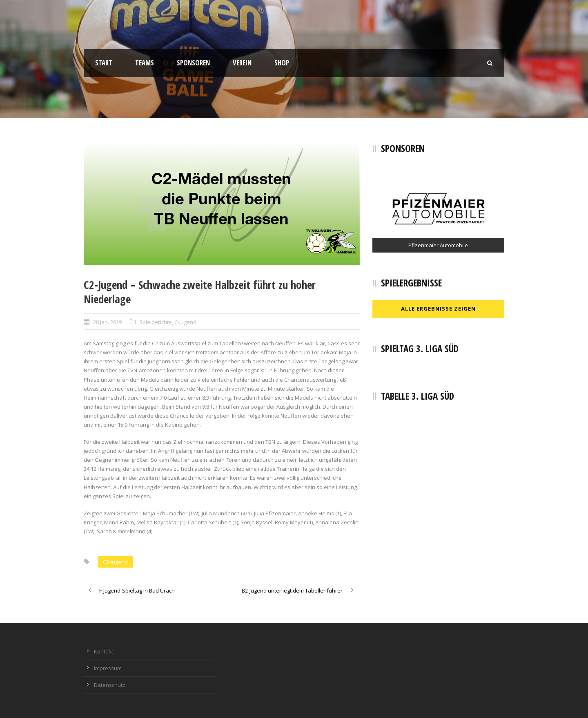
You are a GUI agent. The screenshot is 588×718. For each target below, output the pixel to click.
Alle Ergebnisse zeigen (438, 309)
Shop (282, 63)
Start (104, 63)
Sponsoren (193, 63)
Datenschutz (110, 685)
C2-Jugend (115, 562)
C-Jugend (185, 322)
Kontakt (104, 651)
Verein (242, 63)
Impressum (108, 668)
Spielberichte (156, 322)
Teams (145, 63)
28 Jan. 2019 (107, 322)
